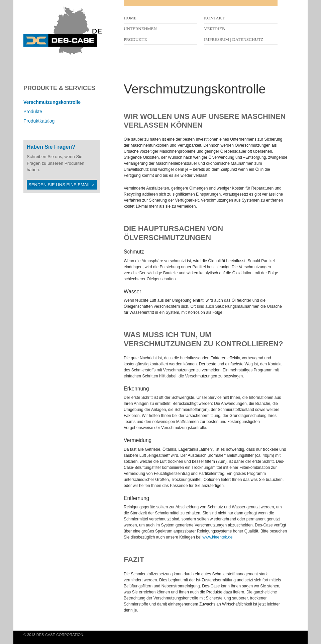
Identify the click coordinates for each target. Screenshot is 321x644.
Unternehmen (140, 29)
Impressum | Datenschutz (234, 39)
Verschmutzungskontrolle (52, 102)
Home (130, 18)
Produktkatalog (39, 121)
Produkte (135, 39)
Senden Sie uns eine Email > (61, 185)
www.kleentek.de (218, 537)
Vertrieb (215, 29)
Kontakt (214, 18)
